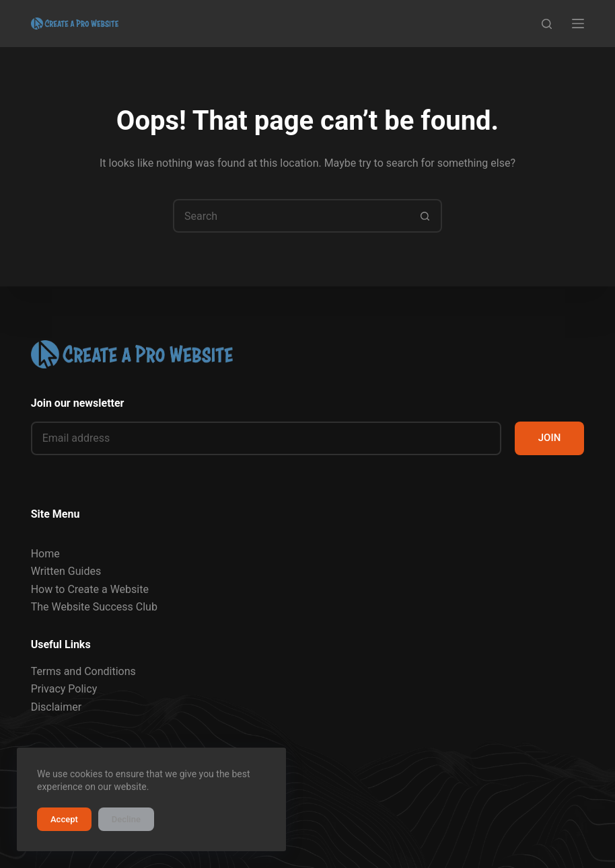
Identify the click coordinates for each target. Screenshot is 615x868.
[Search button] (425, 216)
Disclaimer (56, 707)
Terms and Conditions (83, 671)
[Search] (547, 24)
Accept (64, 819)
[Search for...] (291, 216)
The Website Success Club (94, 607)
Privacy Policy (64, 689)
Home (45, 554)
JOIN (550, 438)
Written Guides (66, 571)
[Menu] (578, 24)
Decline (126, 819)
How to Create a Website (90, 589)
